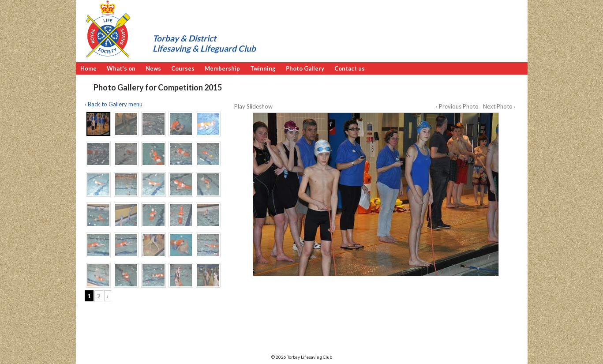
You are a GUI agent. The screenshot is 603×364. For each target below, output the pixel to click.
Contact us (350, 68)
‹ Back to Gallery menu (114, 104)
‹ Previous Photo (457, 106)
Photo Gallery (305, 68)
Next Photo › (499, 106)
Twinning (263, 68)
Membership (222, 68)
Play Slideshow (253, 106)
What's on (121, 68)
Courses (183, 68)
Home (88, 68)
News (153, 68)
